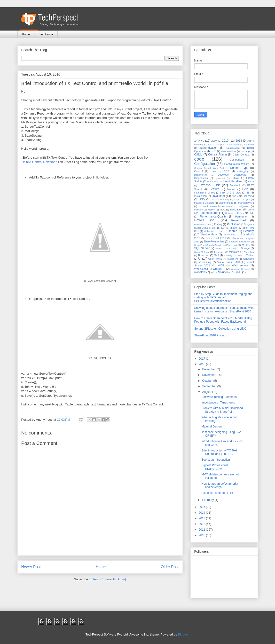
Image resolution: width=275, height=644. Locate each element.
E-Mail (235, 178)
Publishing (234, 224)
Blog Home (46, 34)
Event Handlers (232, 181)
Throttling (249, 252)
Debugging (243, 171)
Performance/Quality (213, 217)
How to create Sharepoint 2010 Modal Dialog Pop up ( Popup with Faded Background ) (223, 320)
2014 (202, 513)
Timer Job (204, 255)
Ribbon (234, 228)
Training (228, 255)
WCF (221, 265)
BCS (213, 151)
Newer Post (31, 567)
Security (248, 231)
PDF (251, 213)
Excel (251, 182)
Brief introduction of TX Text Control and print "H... (219, 452)
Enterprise (212, 182)
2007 (214, 141)
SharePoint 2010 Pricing (210, 335)
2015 (202, 507)
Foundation (200, 193)
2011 (202, 530)
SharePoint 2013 (216, 238)
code (199, 159)
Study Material (202, 252)
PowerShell (239, 220)
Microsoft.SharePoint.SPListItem (216, 206)
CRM (213, 171)
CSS (227, 171)
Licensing (248, 196)
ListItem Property (220, 199)
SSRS (219, 248)
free (213, 193)
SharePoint (229, 235)
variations (248, 259)
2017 (202, 359)
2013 (239, 141)
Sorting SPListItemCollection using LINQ (220, 329)
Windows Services (240, 269)
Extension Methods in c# (217, 493)
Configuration (205, 164)
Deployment (200, 175)
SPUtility (246, 245)
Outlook (229, 213)
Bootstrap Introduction (216, 460)
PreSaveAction (202, 224)
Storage (245, 248)
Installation (201, 196)
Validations (233, 259)
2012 (202, 524)
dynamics (220, 178)
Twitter (250, 255)
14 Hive (199, 141)
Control (199, 171)
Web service (240, 265)
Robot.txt (209, 231)
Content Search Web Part (209, 168)
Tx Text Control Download (39, 162)
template (234, 252)
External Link (209, 185)
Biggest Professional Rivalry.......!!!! (215, 467)
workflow (200, 272)
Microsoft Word (246, 203)
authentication (208, 148)
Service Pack (209, 234)
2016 (202, 364)
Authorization (233, 148)
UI (200, 259)
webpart (218, 269)
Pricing (218, 224)
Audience (249, 144)
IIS (248, 193)
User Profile (215, 259)
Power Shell (205, 220)
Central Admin (217, 155)
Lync (247, 199)
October (208, 381)
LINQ (202, 199)
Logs (237, 199)
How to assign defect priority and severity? (220, 485)
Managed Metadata (204, 203)
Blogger (183, 634)
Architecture (233, 144)
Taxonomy (219, 252)
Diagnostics (201, 178)
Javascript (218, 196)
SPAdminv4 (231, 245)
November (209, 375)
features (231, 189)
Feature (215, 189)
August (207, 392)
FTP (223, 193)
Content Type (239, 168)
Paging (241, 213)
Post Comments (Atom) (110, 579)
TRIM (239, 255)
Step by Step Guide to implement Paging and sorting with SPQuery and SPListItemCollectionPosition (223, 298)
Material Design (211, 427)
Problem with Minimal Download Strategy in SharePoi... (222, 410)
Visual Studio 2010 (229, 262)
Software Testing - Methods (219, 397)
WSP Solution (220, 272)
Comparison (237, 160)
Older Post (170, 567)
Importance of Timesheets (218, 403)
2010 (225, 141)
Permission (242, 217)
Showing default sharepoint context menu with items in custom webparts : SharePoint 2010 (224, 310)
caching (245, 151)
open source (210, 213)
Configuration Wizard (237, 164)
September (210, 386)
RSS (221, 231)
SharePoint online (214, 241)
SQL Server (202, 248)
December (209, 369)
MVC (222, 210)
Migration (244, 206)
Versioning (205, 262)
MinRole (199, 210)
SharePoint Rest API (240, 242)
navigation (236, 209)
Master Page (226, 203)
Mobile (211, 210)
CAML (198, 155)
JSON (235, 196)
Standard (231, 248)
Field (245, 189)
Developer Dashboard (232, 175)
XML (238, 272)
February (208, 500)
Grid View (235, 193)
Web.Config (201, 269)
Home (26, 34)
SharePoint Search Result (208, 245)
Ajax (210, 144)
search (233, 231)
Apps (220, 144)
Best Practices (229, 151)
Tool (217, 255)
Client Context (241, 155)
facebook (235, 185)
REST (223, 228)
